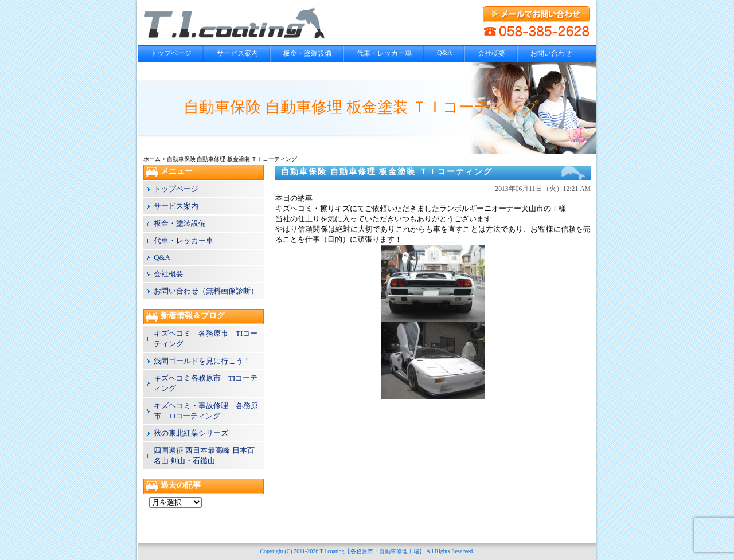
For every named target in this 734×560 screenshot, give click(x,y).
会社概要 (491, 53)
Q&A (445, 53)
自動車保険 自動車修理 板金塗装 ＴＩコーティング (387, 172)
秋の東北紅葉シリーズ (191, 433)
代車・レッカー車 (384, 53)
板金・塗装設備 (307, 53)
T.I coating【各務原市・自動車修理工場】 (372, 551)
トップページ (171, 53)
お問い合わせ (551, 53)
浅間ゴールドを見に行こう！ (202, 361)
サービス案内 (237, 53)
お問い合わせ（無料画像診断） (206, 291)
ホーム (152, 159)
